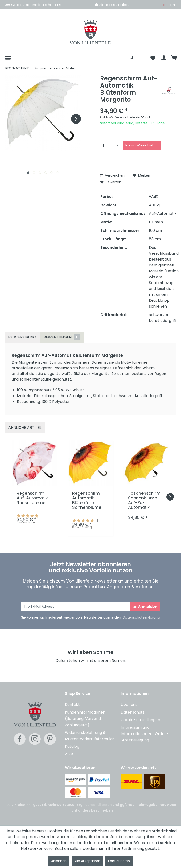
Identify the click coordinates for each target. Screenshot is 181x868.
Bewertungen (62, 337)
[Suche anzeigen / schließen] (139, 57)
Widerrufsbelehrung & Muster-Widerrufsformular (90, 736)
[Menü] (4, 58)
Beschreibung (22, 337)
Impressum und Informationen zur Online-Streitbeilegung (145, 734)
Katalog (72, 746)
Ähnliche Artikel (25, 428)
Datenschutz (133, 712)
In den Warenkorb (140, 145)
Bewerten (111, 182)
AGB (69, 754)
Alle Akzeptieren (87, 861)
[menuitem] (66, 58)
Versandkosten (99, 805)
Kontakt (72, 705)
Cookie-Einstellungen (140, 720)
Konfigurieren (119, 861)
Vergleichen (112, 175)
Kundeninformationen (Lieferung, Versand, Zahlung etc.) (85, 719)
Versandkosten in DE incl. (133, 117)
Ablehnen (59, 861)
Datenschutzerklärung (141, 617)
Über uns (129, 705)
